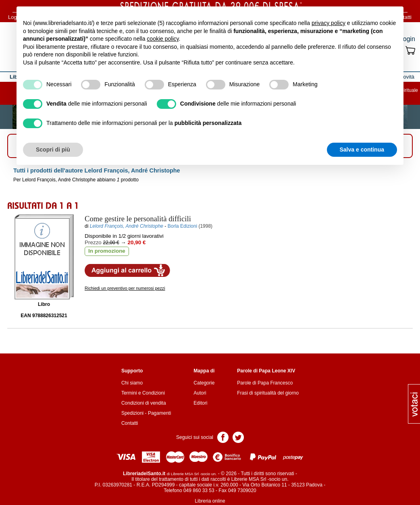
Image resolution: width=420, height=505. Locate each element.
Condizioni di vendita (144, 403)
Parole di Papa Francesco (265, 383)
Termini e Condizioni (143, 393)
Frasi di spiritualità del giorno (268, 393)
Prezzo (93, 242)
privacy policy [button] (329, 23)
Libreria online (210, 501)
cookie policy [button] (163, 39)
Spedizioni (132, 413)
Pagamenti (159, 413)
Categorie (204, 383)
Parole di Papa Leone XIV (266, 371)
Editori (200, 403)
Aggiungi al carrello (127, 270)
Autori (200, 393)
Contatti (130, 423)
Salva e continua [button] (362, 150)
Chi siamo (132, 383)
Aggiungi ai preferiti (218, 270)
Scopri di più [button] (53, 150)
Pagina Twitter (238, 437)
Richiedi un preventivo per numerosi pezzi (125, 288)
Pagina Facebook (223, 437)
